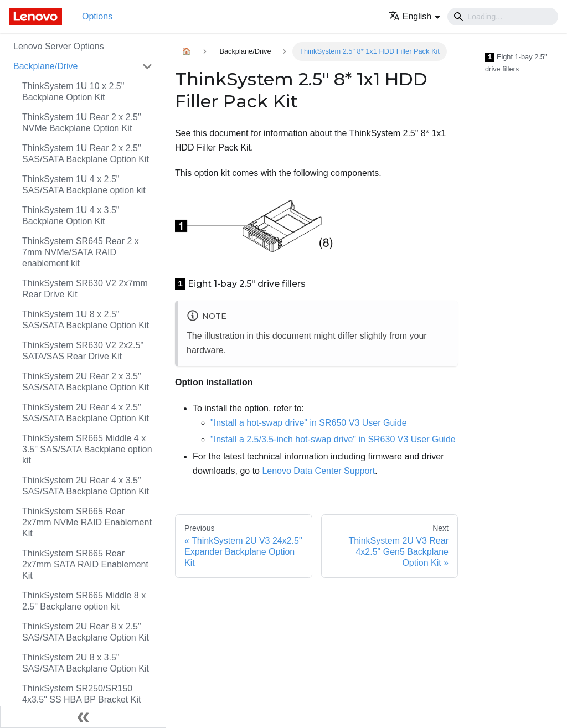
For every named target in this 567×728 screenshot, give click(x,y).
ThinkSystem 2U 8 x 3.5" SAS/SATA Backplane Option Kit (86, 663)
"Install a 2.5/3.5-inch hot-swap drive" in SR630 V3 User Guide (333, 439)
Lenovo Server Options (59, 46)
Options (97, 16)
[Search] (503, 17)
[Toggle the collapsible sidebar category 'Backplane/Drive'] (147, 66)
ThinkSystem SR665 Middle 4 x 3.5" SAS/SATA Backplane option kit (87, 449)
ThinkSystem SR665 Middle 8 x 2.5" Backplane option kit (84, 601)
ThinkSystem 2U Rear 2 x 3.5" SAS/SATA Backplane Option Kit (86, 382)
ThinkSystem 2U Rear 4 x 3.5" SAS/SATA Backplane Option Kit (86, 486)
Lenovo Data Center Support (318, 471)
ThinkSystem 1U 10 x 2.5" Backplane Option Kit (73, 92)
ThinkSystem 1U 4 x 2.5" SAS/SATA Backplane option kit (84, 185)
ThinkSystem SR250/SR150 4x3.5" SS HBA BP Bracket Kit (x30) (81, 699)
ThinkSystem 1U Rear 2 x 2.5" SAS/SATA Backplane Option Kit (86, 154)
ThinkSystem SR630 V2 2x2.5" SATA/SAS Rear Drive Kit (83, 351)
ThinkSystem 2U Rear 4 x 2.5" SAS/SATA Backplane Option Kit (86, 413)
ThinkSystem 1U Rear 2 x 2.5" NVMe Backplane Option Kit (82, 123)
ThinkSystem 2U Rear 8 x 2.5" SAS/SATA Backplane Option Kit (86, 632)
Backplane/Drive (46, 66)
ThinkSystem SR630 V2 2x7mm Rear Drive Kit (85, 289)
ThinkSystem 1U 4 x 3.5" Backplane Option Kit (71, 216)
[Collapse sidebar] (83, 717)
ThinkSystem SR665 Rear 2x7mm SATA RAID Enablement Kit (85, 564)
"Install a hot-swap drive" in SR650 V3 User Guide (309, 423)
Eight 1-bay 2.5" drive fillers (516, 63)
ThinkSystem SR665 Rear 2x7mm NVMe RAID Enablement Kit (87, 522)
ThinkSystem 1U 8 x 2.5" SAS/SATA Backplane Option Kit (86, 320)
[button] (415, 16)
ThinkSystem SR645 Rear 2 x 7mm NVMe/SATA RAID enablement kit (81, 252)
